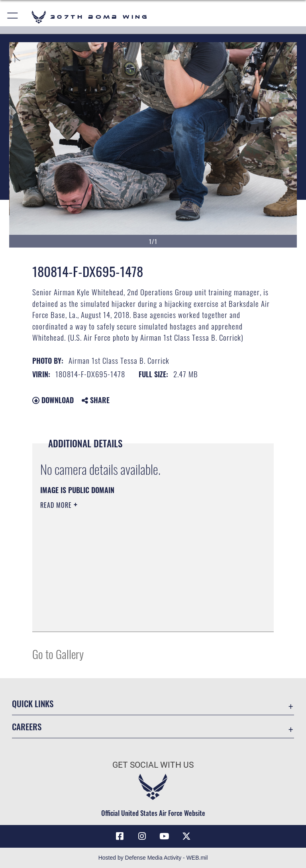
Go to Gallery (58, 654)
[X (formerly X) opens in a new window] (186, 836)
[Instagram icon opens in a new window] (142, 836)
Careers (27, 727)
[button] (13, 17)
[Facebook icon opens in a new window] (120, 836)
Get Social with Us (153, 765)
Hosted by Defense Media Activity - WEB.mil (153, 858)
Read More (57, 505)
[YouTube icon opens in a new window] (164, 836)
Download (53, 400)
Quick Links (33, 703)
